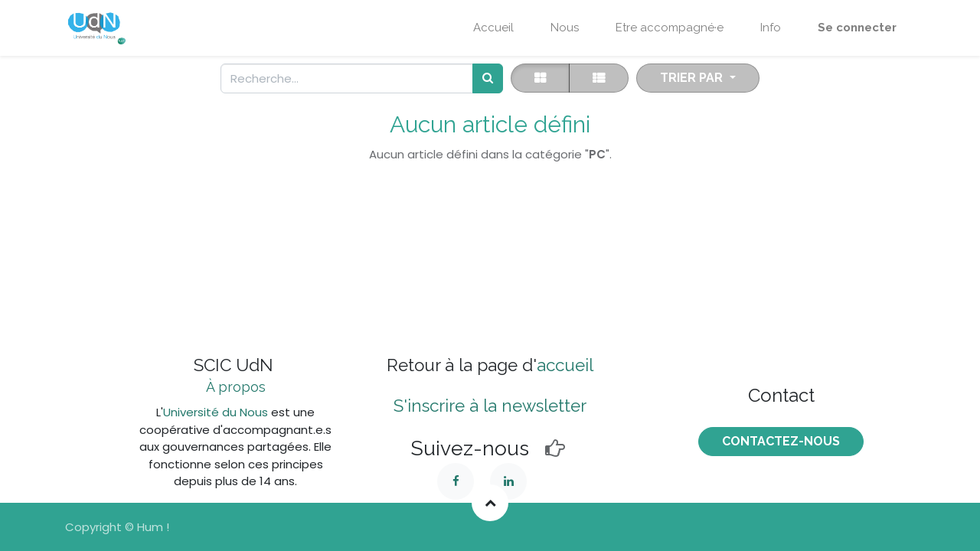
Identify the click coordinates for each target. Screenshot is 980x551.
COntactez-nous (781, 441)
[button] (697, 78)
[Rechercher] (488, 78)
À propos (236, 387)
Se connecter (857, 28)
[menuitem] (493, 28)
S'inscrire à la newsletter (490, 406)
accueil (565, 365)
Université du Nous (216, 412)
